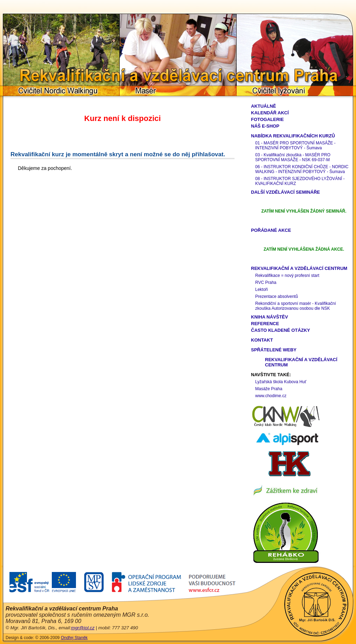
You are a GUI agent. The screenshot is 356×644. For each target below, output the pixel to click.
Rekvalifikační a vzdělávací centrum (299, 268)
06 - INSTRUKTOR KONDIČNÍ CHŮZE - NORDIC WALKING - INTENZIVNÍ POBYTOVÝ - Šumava (302, 169)
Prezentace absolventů (277, 296)
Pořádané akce (271, 230)
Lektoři (261, 289)
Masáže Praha (269, 389)
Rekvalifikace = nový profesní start (287, 276)
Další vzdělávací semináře (285, 192)
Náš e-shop (265, 126)
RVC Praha (266, 282)
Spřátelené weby (274, 350)
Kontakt (262, 340)
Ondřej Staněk (74, 638)
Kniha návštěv (270, 317)
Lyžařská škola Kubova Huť (281, 382)
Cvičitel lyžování (295, 91)
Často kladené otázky (281, 330)
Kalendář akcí (270, 113)
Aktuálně (264, 106)
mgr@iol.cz (83, 628)
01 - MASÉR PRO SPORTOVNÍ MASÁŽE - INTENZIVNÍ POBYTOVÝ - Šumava (295, 145)
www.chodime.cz (271, 396)
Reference (265, 324)
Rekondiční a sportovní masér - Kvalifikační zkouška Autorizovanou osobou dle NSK (296, 306)
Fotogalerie (267, 119)
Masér (178, 91)
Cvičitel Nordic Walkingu (61, 91)
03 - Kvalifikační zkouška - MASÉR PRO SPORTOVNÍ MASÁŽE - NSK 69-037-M (293, 157)
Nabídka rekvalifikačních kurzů (293, 136)
